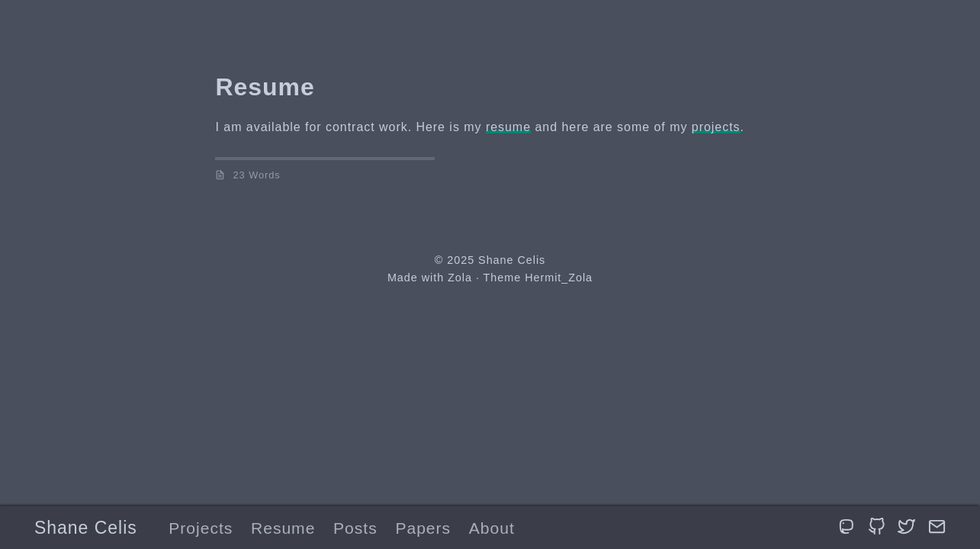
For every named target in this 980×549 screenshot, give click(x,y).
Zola (460, 278)
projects (716, 127)
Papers (423, 528)
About (492, 528)
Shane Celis (86, 528)
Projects (201, 528)
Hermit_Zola (559, 278)
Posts (355, 528)
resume (508, 127)
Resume (283, 528)
